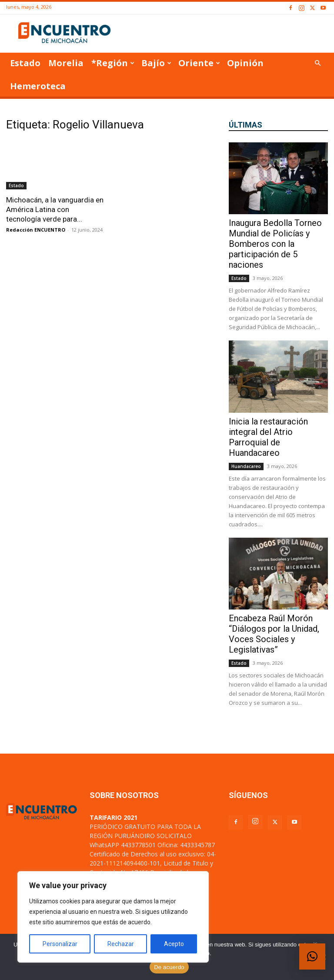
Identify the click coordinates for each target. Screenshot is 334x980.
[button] (317, 63)
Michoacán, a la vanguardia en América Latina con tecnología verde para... (55, 209)
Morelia (66, 63)
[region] (113, 917)
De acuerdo (169, 967)
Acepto (174, 944)
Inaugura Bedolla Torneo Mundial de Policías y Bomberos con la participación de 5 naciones (275, 244)
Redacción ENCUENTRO (36, 230)
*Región (113, 63)
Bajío (156, 63)
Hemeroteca (38, 86)
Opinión (245, 63)
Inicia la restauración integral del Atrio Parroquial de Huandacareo (268, 437)
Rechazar (121, 944)
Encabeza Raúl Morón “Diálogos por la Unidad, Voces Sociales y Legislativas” (274, 634)
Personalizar (60, 944)
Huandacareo (246, 466)
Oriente (199, 63)
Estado (25, 63)
